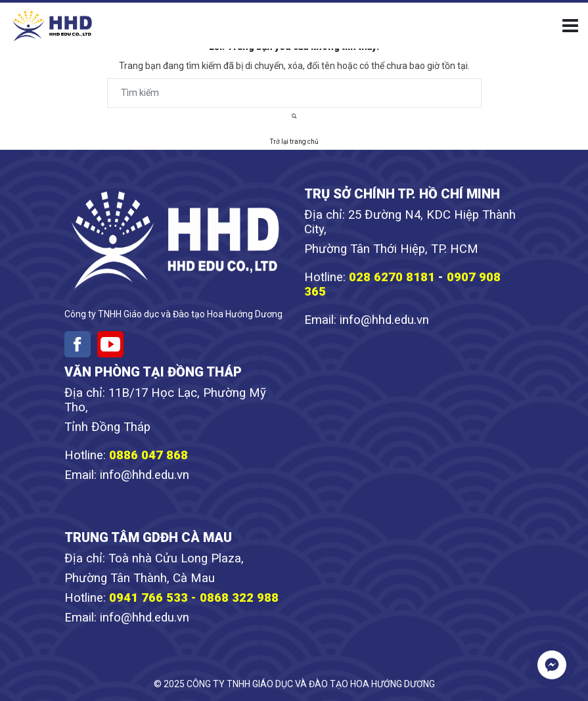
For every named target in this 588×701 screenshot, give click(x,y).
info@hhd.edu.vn (384, 320)
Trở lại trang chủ (294, 142)
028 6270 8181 (392, 277)
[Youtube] (110, 344)
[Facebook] (78, 344)
